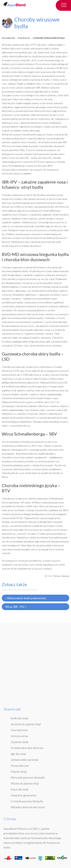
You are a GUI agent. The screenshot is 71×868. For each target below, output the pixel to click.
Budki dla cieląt (20, 718)
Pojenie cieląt (19, 772)
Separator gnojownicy (24, 795)
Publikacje (24, 38)
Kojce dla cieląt (20, 789)
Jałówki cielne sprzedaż (25, 760)
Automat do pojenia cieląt (26, 724)
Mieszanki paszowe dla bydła (28, 777)
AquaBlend (8, 38)
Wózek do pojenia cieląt (25, 783)
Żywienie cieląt (20, 742)
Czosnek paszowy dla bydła (27, 801)
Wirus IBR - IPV (16, 607)
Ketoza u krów (19, 736)
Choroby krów (19, 730)
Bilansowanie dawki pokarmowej (26, 598)
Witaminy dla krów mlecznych (28, 807)
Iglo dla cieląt (18, 754)
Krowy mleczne (20, 766)
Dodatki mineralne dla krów (27, 748)
